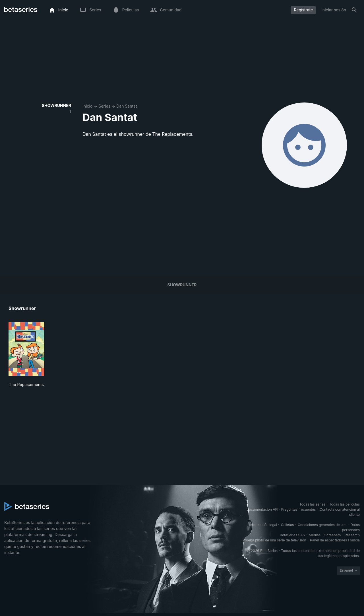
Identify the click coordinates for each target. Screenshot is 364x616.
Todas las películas (345, 504)
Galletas (288, 525)
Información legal (263, 525)
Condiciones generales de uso (322, 525)
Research (352, 535)
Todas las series (312, 504)
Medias (315, 535)
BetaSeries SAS (292, 535)
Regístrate (303, 10)
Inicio (87, 106)
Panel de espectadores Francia (335, 540)
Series (104, 106)
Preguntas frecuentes (299, 509)
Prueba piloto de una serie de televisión (274, 540)
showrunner (182, 285)
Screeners (333, 535)
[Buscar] (354, 10)
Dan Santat (127, 106)
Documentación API (262, 509)
